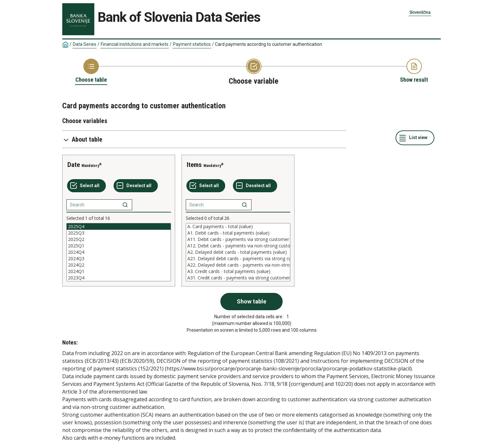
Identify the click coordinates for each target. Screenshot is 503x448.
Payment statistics (192, 44)
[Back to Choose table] (91, 71)
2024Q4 (119, 252)
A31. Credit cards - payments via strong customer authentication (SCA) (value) (238, 278)
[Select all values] (86, 186)
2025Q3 (119, 233)
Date (74, 165)
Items (194, 165)
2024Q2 (119, 265)
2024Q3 (119, 259)
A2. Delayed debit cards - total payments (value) (238, 252)
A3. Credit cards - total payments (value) (238, 271)
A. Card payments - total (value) (238, 227)
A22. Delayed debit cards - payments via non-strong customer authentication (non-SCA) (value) (238, 265)
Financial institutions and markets (135, 44)
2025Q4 (119, 227)
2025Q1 (119, 246)
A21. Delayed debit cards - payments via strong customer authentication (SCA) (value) (238, 259)
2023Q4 (119, 278)
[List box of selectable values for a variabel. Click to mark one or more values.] (119, 252)
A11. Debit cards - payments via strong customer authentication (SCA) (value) (238, 239)
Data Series (85, 44)
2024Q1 (119, 271)
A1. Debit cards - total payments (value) (238, 233)
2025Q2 (119, 239)
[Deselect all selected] (136, 186)
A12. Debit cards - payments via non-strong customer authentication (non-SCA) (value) (238, 246)
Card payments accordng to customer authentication (269, 44)
